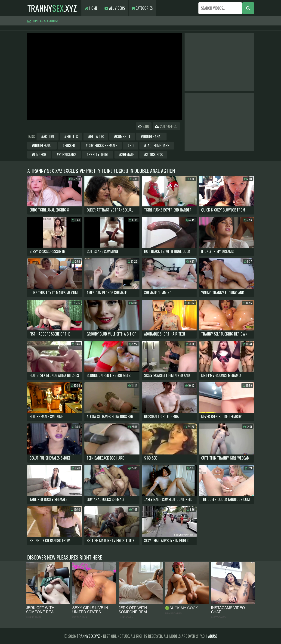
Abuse (213, 636)
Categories (142, 8)
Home (91, 8)
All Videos (115, 8)
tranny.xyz (52, 8)
